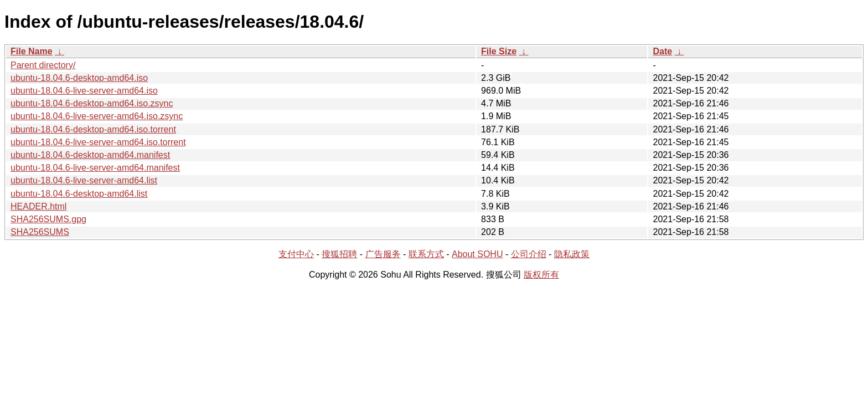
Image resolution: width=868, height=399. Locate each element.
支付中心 (296, 254)
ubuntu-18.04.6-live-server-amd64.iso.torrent (98, 142)
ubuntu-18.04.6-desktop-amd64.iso (79, 78)
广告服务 (383, 254)
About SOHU (477, 254)
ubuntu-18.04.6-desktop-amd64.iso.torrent (93, 129)
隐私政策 (572, 254)
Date (662, 51)
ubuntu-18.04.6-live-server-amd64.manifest (95, 168)
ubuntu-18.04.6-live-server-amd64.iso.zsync (97, 116)
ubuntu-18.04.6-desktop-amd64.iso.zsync (92, 103)
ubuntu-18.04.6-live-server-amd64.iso (84, 91)
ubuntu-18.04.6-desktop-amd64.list (79, 194)
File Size (499, 51)
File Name (32, 51)
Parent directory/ (43, 65)
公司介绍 (529, 254)
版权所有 (541, 275)
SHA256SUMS (40, 232)
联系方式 (426, 254)
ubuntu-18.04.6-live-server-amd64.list (84, 180)
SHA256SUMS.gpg (48, 219)
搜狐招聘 (339, 254)
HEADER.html (38, 206)
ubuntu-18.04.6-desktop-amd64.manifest (90, 155)
